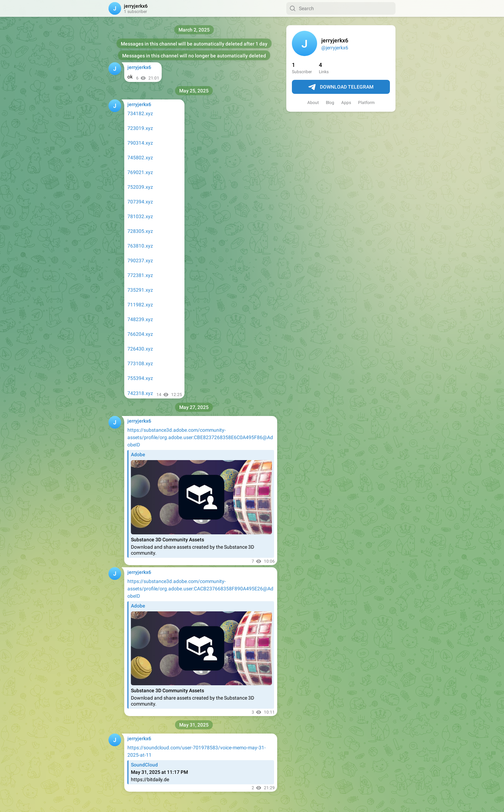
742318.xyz (140, 393)
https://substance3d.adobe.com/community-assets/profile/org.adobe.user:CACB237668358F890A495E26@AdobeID (200, 589)
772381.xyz (140, 275)
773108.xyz (140, 363)
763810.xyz (140, 246)
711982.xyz (140, 305)
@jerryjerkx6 (335, 48)
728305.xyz (140, 231)
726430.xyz (140, 349)
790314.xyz (140, 143)
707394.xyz (140, 202)
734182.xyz (140, 113)
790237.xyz (140, 261)
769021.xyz (140, 172)
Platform (366, 103)
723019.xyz (140, 128)
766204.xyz (140, 334)
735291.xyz (140, 290)
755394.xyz (140, 378)
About (313, 103)
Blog (330, 103)
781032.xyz (140, 216)
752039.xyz (140, 187)
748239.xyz (140, 319)
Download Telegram (341, 87)
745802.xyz (140, 158)
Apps (346, 103)
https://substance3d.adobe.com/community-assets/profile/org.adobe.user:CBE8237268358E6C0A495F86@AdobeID (200, 437)
